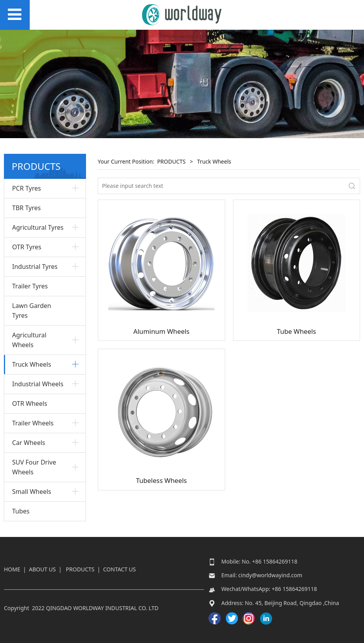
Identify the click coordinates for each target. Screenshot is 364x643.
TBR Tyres (26, 208)
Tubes (21, 511)
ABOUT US (42, 569)
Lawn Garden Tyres (32, 311)
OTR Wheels (30, 403)
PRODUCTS (171, 161)
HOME (12, 569)
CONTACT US (120, 569)
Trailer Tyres (30, 286)
